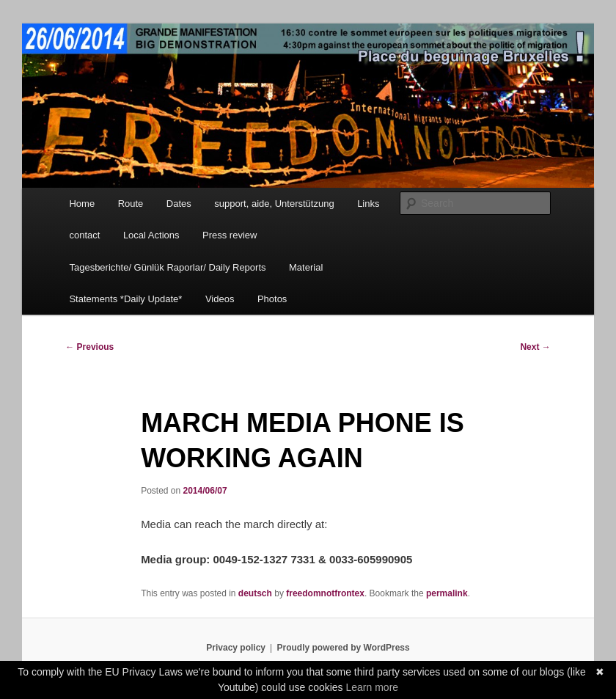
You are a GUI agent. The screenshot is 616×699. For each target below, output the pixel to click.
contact (84, 235)
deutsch (255, 593)
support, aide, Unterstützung (274, 204)
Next (535, 347)
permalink (447, 593)
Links (368, 204)
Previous (89, 347)
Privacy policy (236, 648)
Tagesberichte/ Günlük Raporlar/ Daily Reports (167, 267)
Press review (230, 235)
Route (131, 204)
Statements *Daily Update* (125, 299)
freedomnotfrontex (325, 593)
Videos (220, 299)
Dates (179, 204)
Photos (272, 299)
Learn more (373, 687)
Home (82, 204)
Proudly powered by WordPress (344, 648)
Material (306, 267)
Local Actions (151, 235)
